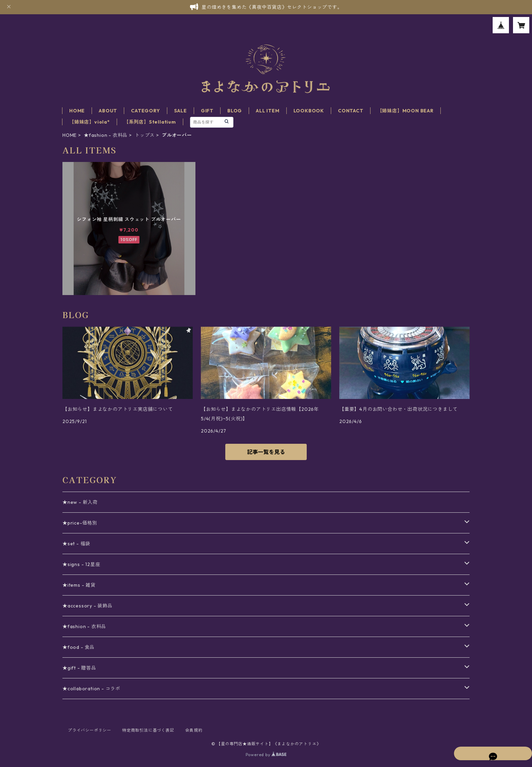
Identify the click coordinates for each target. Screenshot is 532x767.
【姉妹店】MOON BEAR (405, 111)
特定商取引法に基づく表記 (148, 730)
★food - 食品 (79, 647)
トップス (145, 135)
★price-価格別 (80, 523)
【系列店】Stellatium (150, 122)
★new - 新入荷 (80, 502)
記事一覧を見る (266, 452)
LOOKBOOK (309, 111)
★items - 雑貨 (79, 585)
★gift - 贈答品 (79, 668)
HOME (77, 111)
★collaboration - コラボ (91, 689)
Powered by (266, 755)
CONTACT (351, 111)
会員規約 (194, 730)
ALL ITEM (268, 111)
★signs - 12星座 (81, 564)
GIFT (207, 111)
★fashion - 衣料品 (106, 135)
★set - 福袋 (76, 544)
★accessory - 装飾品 (88, 606)
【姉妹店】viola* (90, 122)
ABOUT (108, 111)
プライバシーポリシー (90, 730)
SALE (180, 111)
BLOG (235, 111)
